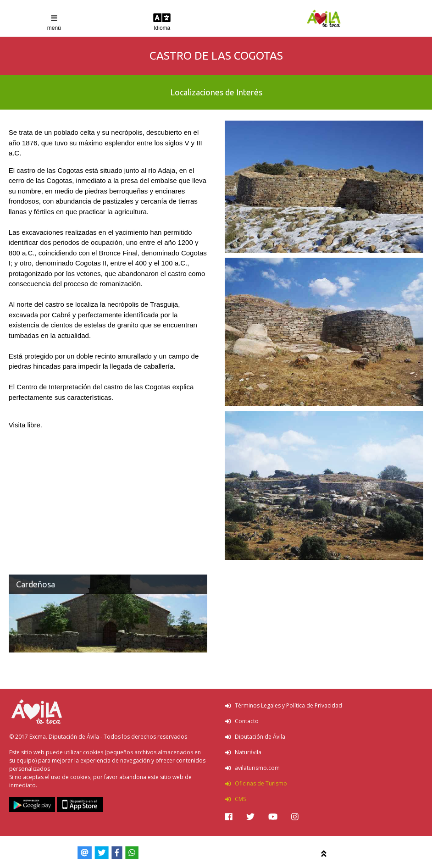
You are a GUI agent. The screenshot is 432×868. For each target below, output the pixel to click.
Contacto (242, 721)
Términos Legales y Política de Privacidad (284, 705)
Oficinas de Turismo (256, 783)
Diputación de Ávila (255, 737)
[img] (229, 817)
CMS (235, 799)
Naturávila (243, 752)
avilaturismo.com (252, 768)
